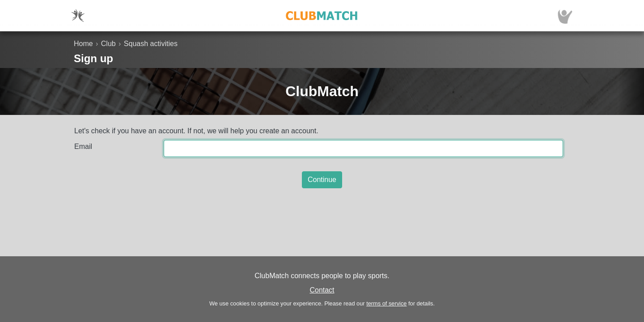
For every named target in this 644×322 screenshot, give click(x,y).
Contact (322, 290)
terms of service (386, 303)
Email (83, 146)
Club (108, 44)
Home (83, 44)
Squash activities (151, 44)
